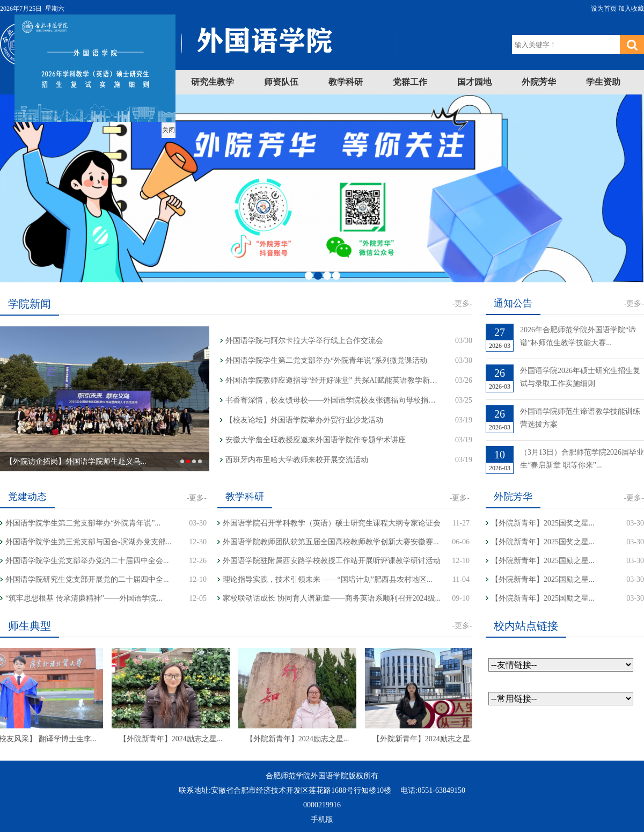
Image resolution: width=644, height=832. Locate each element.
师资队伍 (281, 82)
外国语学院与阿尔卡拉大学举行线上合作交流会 (304, 341)
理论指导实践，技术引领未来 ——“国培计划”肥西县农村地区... (327, 579)
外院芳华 (539, 82)
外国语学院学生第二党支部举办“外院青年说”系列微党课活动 (326, 360)
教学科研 (346, 82)
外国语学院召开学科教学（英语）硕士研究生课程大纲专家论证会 (332, 523)
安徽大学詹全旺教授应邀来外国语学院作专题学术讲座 (316, 440)
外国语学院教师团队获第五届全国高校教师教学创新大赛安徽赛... (331, 542)
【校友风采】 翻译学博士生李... (55, 739)
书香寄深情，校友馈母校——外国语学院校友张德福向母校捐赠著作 (333, 400)
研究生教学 (213, 82)
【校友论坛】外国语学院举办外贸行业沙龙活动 (304, 420)
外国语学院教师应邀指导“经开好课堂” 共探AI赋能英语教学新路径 (333, 380)
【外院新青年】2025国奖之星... (543, 523)
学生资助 (603, 82)
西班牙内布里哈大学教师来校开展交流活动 (297, 460)
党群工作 (410, 82)
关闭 (159, 120)
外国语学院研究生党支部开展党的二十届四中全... (87, 579)
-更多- (462, 304)
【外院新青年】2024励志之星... (182, 739)
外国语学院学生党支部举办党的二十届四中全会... (87, 561)
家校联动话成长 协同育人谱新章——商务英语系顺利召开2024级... (332, 598)
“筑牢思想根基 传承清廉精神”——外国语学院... (84, 598)
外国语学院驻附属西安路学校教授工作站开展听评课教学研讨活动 (332, 561)
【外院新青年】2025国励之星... (543, 561)
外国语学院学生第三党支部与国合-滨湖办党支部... (88, 542)
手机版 (322, 819)
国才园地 (474, 82)
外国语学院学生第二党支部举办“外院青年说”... (83, 523)
